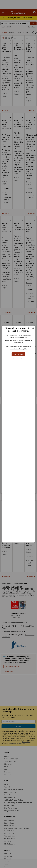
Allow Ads (18, 354)
